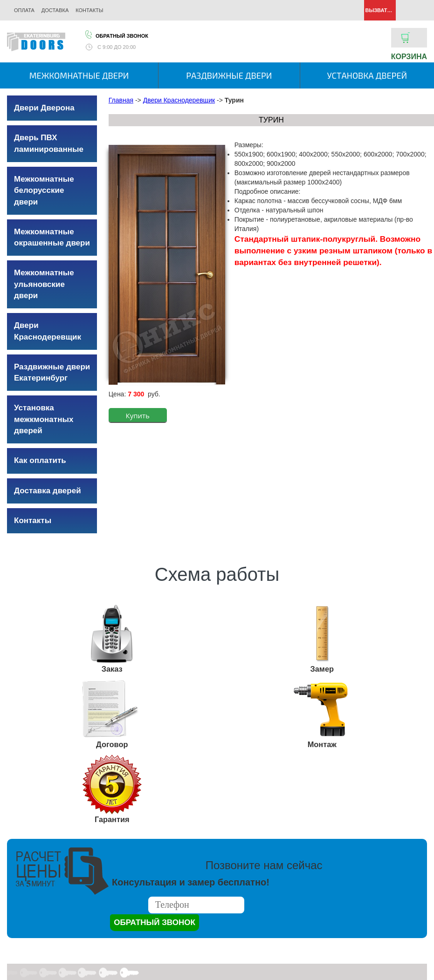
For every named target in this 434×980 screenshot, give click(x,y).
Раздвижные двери (229, 75)
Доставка (55, 10)
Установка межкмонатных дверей (44, 419)
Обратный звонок (116, 34)
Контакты (89, 10)
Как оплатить (40, 460)
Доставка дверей (48, 491)
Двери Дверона (44, 108)
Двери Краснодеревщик (179, 100)
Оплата (24, 10)
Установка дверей (367, 75)
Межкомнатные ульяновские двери (44, 284)
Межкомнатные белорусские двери (44, 191)
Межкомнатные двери (79, 75)
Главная (121, 100)
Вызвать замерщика (380, 10)
